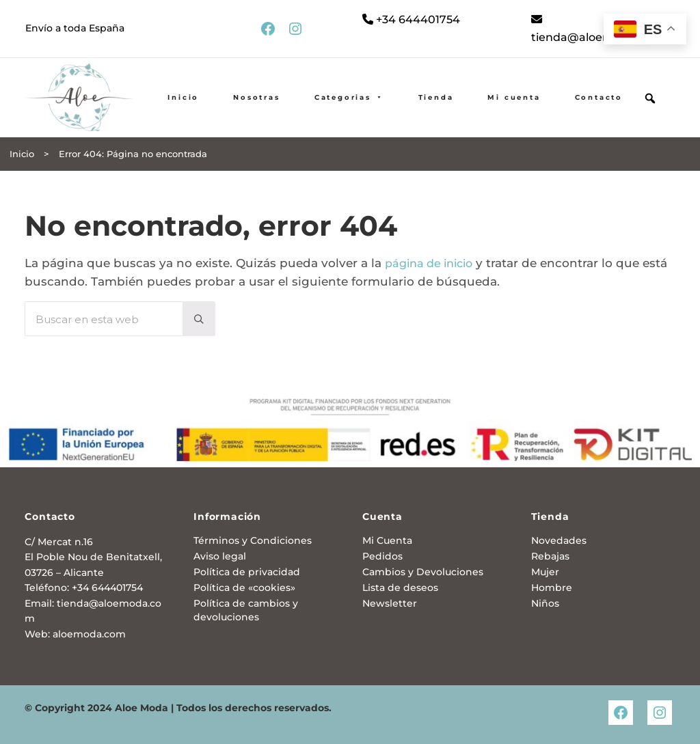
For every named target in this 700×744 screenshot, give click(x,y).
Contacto (599, 98)
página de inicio (433, 264)
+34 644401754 (413, 20)
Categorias (349, 98)
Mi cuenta (514, 98)
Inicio (183, 98)
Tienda (436, 98)
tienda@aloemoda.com (601, 29)
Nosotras (256, 98)
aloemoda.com (89, 634)
